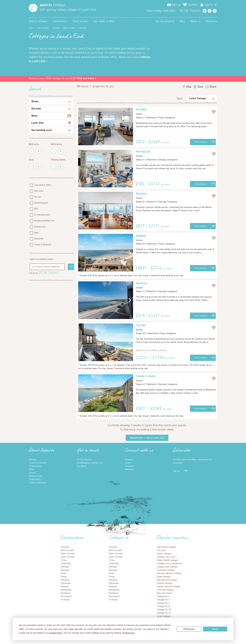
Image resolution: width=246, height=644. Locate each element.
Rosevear (173, 196)
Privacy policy (35, 466)
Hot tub (37, 197)
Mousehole (66, 583)
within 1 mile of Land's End (147, 438)
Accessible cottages (166, 570)
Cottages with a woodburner (170, 563)
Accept (215, 629)
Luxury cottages (164, 554)
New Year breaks (165, 593)
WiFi (36, 209)
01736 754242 (48, 273)
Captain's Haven (173, 379)
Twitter (210, 11)
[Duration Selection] (51, 109)
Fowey (64, 577)
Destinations (60, 21)
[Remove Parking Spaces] (53, 167)
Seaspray (173, 286)
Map (189, 87)
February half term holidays (169, 573)
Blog (182, 21)
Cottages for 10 (164, 610)
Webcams (211, 21)
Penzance (65, 580)
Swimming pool (41, 203)
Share (213, 87)
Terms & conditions (38, 463)
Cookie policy (35, 479)
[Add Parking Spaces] (61, 167)
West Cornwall (69, 28)
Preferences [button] (128, 633)
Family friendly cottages (167, 560)
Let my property (165, 21)
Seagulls (173, 238)
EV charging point (42, 215)
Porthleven (66, 593)
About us (195, 21)
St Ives (64, 560)
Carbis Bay (66, 563)
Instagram (215, 11)
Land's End (37, 123)
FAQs (31, 470)
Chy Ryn (173, 328)
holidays (53, 5)
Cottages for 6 (163, 603)
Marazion (65, 587)
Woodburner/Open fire (44, 221)
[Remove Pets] (31, 167)
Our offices (82, 466)
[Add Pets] (38, 167)
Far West (173, 112)
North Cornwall (68, 554)
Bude (63, 573)
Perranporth (66, 596)
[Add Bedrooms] (38, 151)
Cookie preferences (37, 483)
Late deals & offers (104, 21)
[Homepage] (33, 8)
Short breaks (80, 21)
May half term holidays (167, 580)
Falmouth (65, 567)
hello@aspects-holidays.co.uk (90, 463)
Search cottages (38, 21)
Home (31, 28)
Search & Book (43, 28)
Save (200, 87)
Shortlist (193, 5)
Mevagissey (66, 590)
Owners (32, 473)
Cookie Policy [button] (56, 633)
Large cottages (164, 616)
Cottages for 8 (163, 606)
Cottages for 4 (163, 600)
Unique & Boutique (43, 245)
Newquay (65, 570)
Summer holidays (165, 583)
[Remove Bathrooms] (53, 151)
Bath (36, 233)
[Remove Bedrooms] (31, 151)
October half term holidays (169, 587)
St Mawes (65, 600)
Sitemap (33, 460)
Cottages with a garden (167, 567)
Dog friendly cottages (166, 547)
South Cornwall (68, 557)
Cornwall (56, 28)
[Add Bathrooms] (61, 151)
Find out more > (87, 78)
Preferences (189, 629)
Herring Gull (173, 154)
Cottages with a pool (166, 557)
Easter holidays (164, 577)
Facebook (205, 11)
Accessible (39, 239)
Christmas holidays (165, 590)
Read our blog (35, 476)
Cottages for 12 (164, 613)
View (201, 142)
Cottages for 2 (163, 596)
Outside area (40, 227)
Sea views (39, 191)
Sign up (176, 5)
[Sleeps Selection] (51, 102)
